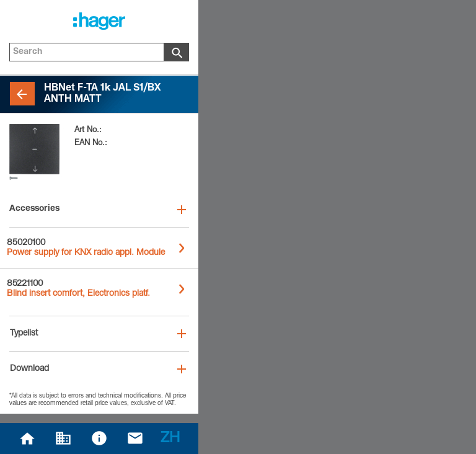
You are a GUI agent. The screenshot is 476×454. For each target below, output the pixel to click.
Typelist (24, 334)
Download (29, 369)
